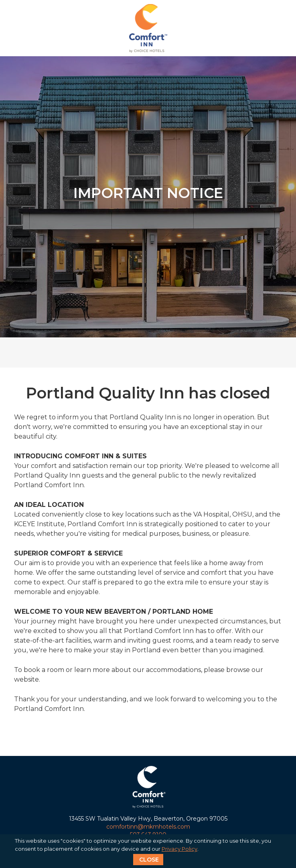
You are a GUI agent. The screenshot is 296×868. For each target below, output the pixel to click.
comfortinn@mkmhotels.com (148, 827)
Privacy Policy (179, 849)
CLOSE (149, 860)
